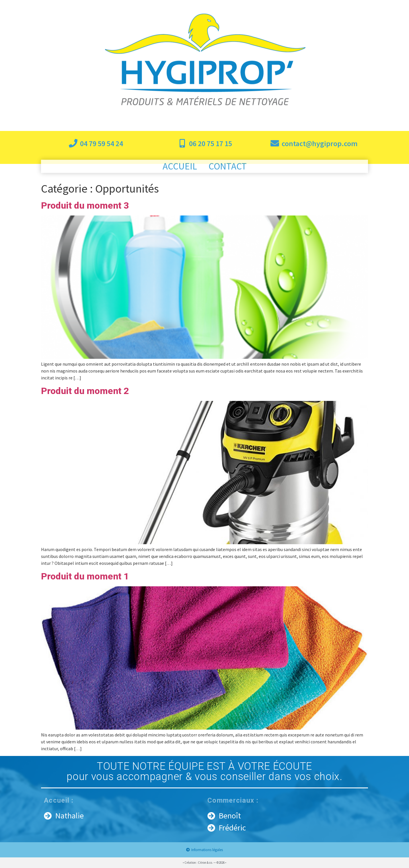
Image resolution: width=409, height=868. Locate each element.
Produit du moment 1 (85, 576)
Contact (228, 168)
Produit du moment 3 (85, 205)
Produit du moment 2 (85, 391)
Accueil (180, 168)
